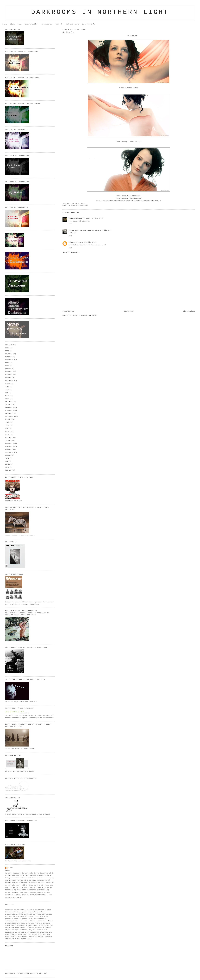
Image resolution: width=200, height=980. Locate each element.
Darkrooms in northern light (100, 12)
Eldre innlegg (189, 311)
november (9, 354)
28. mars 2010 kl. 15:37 (86, 242)
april (7, 348)
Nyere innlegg (68, 311)
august (8, 384)
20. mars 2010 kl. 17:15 (93, 218)
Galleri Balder (31, 24)
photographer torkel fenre (80, 230)
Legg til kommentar (71, 252)
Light (12, 24)
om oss (10, 868)
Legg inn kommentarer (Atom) (85, 315)
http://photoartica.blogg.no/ (129, 198)
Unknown (72, 242)
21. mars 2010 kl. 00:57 (102, 230)
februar (8, 402)
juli (7, 387)
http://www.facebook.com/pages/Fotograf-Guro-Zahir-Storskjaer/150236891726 (129, 201)
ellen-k (59, 24)
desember (9, 372)
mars (7, 351)
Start (5, 24)
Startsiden (129, 311)
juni (7, 390)
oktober (8, 357)
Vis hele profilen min (14, 898)
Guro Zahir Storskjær (80, 205)
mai (7, 393)
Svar (70, 224)
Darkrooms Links (72, 24)
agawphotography (75, 218)
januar (8, 369)
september (9, 360)
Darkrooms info (89, 24)
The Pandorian (47, 24)
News (20, 24)
